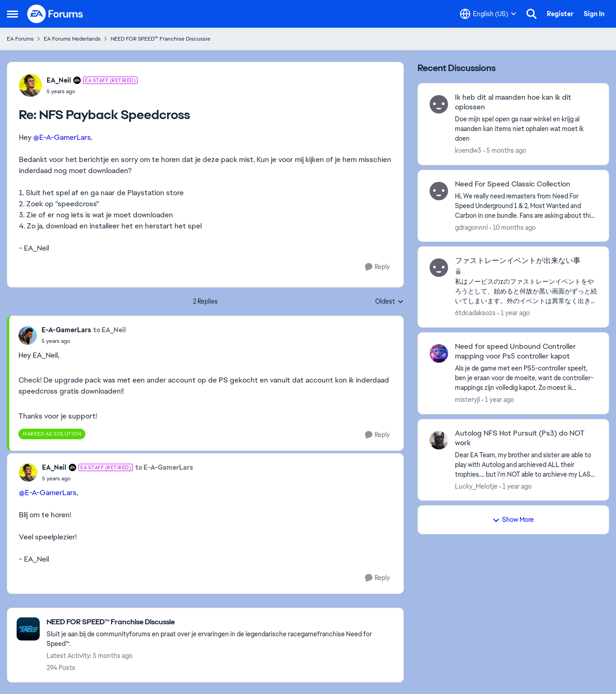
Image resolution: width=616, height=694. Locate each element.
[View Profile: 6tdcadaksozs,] (439, 268)
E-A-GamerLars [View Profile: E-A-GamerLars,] (66, 330)
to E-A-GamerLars (164, 467)
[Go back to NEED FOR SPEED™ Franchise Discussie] (220, 622)
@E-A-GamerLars (62, 137)
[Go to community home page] (55, 14)
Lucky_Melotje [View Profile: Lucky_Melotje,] (476, 486)
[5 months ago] (505, 151)
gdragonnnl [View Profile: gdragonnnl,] (471, 227)
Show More (513, 520)
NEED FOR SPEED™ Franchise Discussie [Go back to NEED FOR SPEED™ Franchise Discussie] (161, 39)
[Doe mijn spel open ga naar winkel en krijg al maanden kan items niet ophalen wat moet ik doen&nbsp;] (526, 129)
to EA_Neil (110, 330)
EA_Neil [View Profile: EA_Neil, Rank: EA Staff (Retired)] (59, 80)
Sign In (594, 14)
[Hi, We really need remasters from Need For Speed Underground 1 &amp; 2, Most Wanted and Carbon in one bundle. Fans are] (526, 206)
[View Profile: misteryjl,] (439, 353)
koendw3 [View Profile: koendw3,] (468, 150)
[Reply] (377, 267)
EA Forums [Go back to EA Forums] (20, 39)
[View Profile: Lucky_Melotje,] (439, 440)
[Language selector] (488, 14)
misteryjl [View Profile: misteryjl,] (467, 400)
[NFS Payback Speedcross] (92, 91)
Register (560, 14)
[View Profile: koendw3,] (439, 104)
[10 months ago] (513, 227)
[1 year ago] (514, 313)
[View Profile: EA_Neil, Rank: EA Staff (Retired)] (30, 85)
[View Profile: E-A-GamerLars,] (28, 335)
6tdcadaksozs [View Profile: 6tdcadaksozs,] (475, 313)
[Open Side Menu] (12, 14)
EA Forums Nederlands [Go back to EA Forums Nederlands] (72, 39)
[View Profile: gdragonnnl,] (439, 191)
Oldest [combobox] (389, 302)
